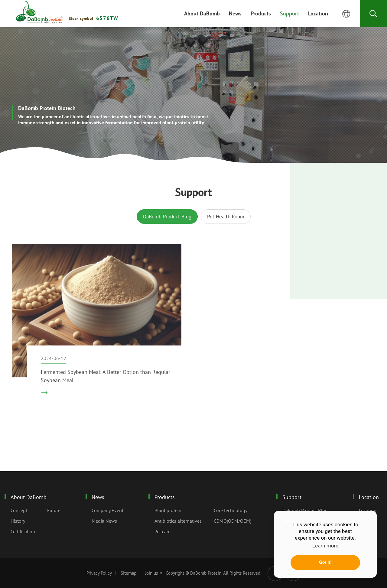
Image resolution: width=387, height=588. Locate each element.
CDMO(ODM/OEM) (233, 521)
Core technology (231, 510)
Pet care (163, 531)
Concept (19, 510)
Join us (151, 573)
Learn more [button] (325, 546)
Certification (23, 531)
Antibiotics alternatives (178, 521)
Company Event (107, 510)
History (18, 521)
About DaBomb (29, 497)
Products (165, 497)
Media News (104, 521)
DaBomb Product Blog (167, 217)
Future (54, 510)
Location (369, 497)
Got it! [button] (325, 562)
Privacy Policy (99, 573)
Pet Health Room (226, 217)
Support (39, 12)
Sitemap (128, 573)
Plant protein (168, 510)
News (98, 497)
